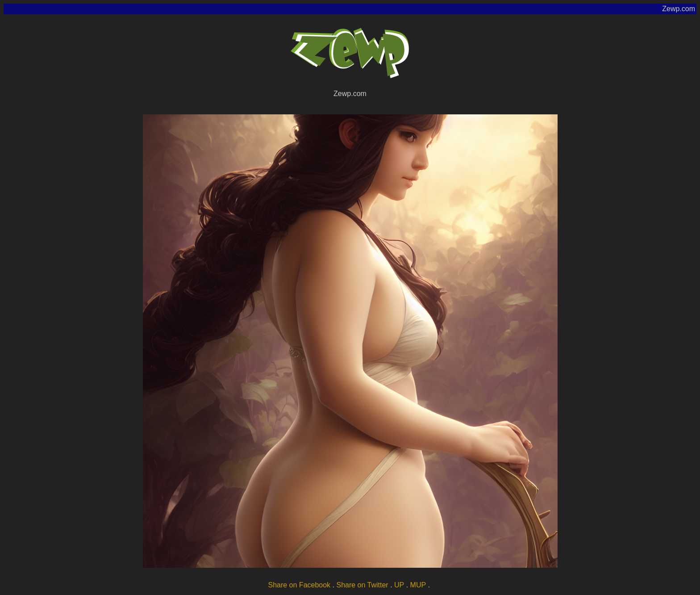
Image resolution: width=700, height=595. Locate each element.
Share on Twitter (362, 585)
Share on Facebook (299, 585)
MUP (418, 585)
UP (399, 585)
